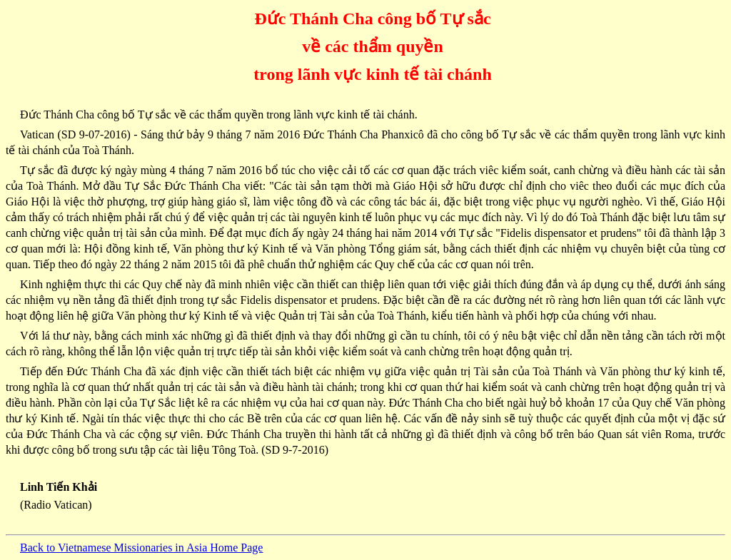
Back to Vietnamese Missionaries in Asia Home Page (141, 548)
